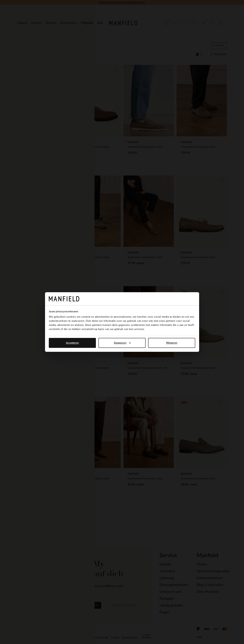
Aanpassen (122, 343)
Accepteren (72, 343)
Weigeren (172, 343)
